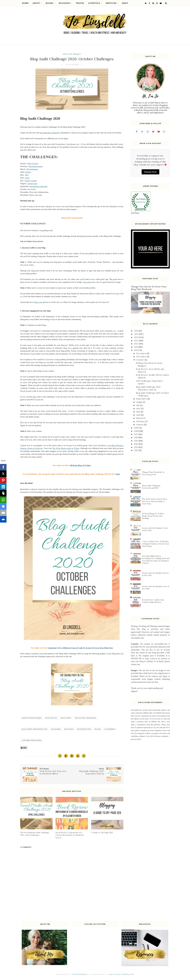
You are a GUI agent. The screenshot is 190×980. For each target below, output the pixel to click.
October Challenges (32, 740)
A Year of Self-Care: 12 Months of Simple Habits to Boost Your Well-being (156, 544)
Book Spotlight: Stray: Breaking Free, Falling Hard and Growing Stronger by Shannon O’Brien (156, 560)
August (140, 402)
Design (28, 172)
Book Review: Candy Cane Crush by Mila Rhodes (153, 601)
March (140, 418)
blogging (69, 729)
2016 (136, 437)
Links (27, 178)
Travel (80, 3)
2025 (136, 334)
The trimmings (32, 169)
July (138, 405)
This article (87, 282)
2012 (136, 450)
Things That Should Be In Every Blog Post (153, 473)
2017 (136, 434)
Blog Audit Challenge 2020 (35, 729)
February (141, 421)
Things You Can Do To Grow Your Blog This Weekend (149, 288)
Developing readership (39, 186)
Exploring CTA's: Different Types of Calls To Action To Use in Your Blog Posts (80, 648)
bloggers (56, 729)
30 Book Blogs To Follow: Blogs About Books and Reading (153, 516)
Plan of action (33, 163)
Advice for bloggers (72, 54)
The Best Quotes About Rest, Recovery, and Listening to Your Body (155, 501)
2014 (136, 444)
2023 (136, 341)
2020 (136, 350)
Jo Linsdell (110, 729)
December (141, 353)
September (142, 399)
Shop (125, 3)
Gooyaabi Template (122, 974)
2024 (136, 337)
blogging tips (84, 729)
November (142, 357)
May (138, 412)
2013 (136, 447)
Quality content (31, 181)
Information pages (36, 166)
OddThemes (80, 974)
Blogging (65, 3)
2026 (136, 331)
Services (112, 3)
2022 (136, 344)
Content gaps (32, 184)
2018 (136, 431)
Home (25, 3)
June (139, 409)
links (34, 397)
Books (50, 3)
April (139, 415)
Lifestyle (95, 3)
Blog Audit (66, 718)
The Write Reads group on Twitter (66, 448)
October (140, 360)
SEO (27, 175)
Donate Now (150, 172)
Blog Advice (51, 718)
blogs (98, 729)
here (118, 474)
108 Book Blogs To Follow (80, 465)
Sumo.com (38, 302)
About (37, 3)
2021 (136, 347)
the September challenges (50, 133)
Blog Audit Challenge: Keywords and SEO (151, 487)
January (140, 425)
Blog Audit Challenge (86, 718)
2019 (136, 428)
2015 (136, 441)
